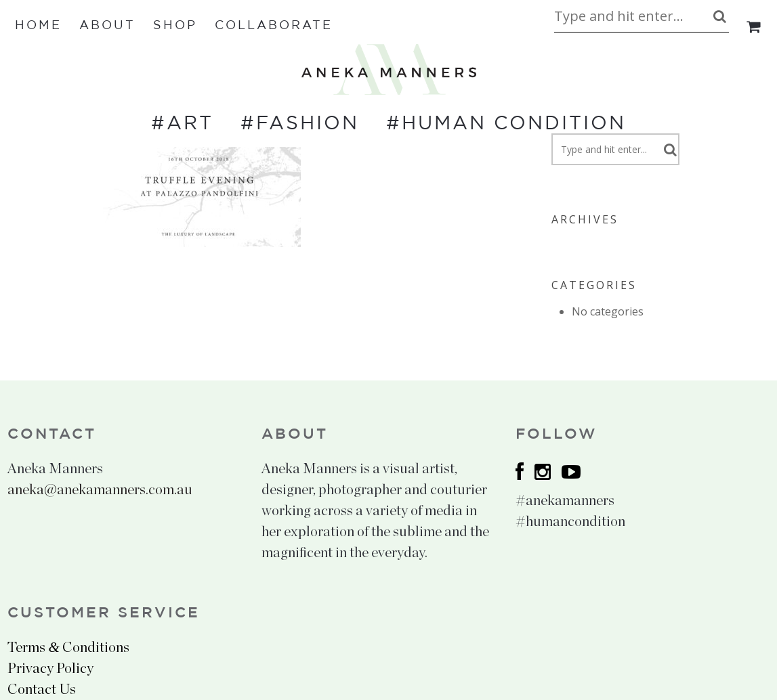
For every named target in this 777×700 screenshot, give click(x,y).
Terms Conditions (68, 648)
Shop (175, 26)
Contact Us (42, 690)
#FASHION (300, 124)
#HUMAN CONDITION (506, 124)
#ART (182, 124)
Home (38, 26)
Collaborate (274, 26)
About (107, 26)
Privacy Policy (50, 669)
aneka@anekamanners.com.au (100, 490)
